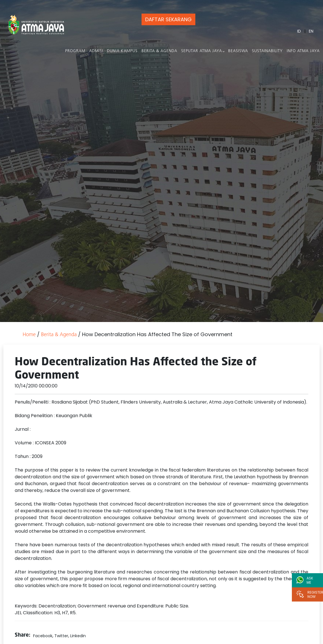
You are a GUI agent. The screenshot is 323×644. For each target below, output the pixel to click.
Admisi (96, 51)
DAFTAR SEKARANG (168, 19)
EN (311, 31)
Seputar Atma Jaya (202, 51)
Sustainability (267, 51)
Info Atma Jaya (303, 51)
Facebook (43, 636)
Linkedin (78, 636)
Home (29, 335)
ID (299, 31)
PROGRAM (75, 51)
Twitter (61, 636)
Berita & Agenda (159, 51)
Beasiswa (238, 51)
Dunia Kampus (122, 51)
